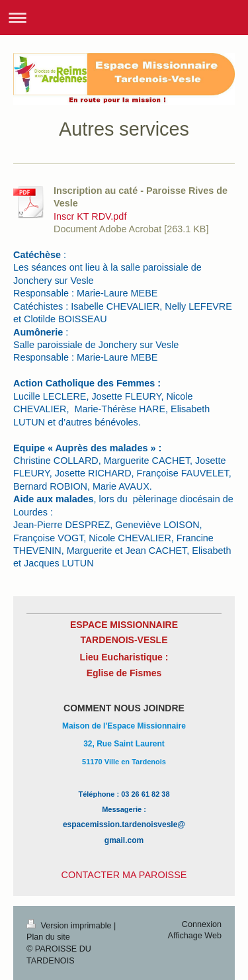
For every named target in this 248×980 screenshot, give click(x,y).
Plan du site (48, 937)
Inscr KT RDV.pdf (90, 216)
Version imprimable (70, 926)
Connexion (202, 924)
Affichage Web (195, 936)
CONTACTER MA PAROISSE (124, 875)
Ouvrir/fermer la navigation (124, 18)
